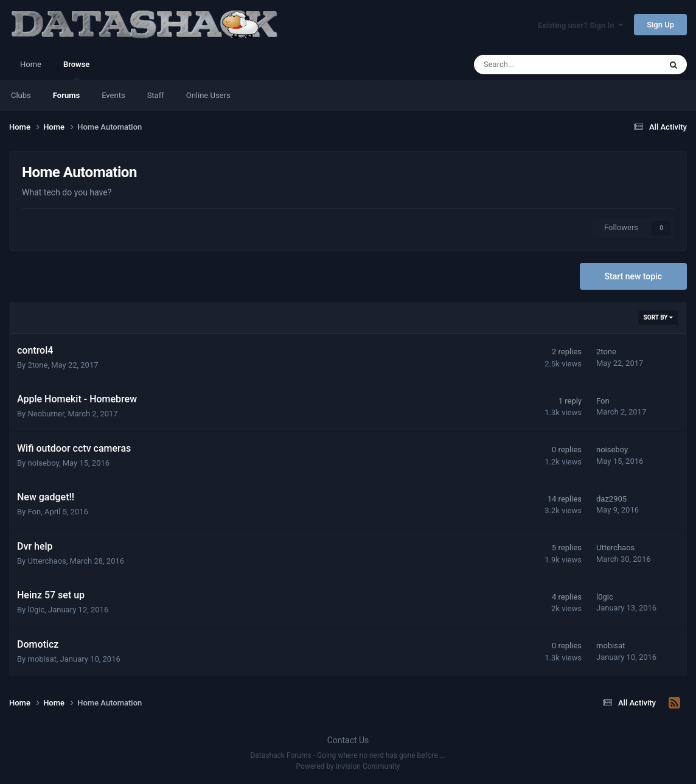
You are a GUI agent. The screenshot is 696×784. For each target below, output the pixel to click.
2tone (37, 365)
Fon (603, 401)
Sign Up (660, 25)
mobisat (42, 659)
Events (113, 95)
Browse (76, 70)
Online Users (208, 95)
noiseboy (43, 463)
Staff (156, 95)
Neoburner (46, 414)
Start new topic (633, 276)
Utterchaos (47, 561)
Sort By (658, 317)
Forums (66, 95)
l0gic (36, 610)
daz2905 (611, 499)
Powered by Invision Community (348, 766)
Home (31, 64)
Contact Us (348, 740)
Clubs (21, 95)
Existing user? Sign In (580, 25)
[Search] (537, 65)
